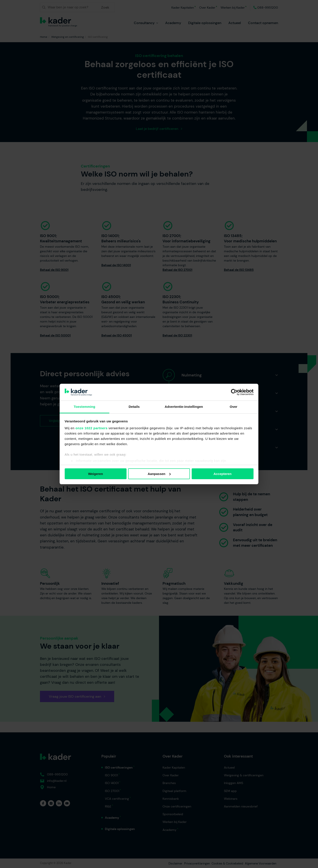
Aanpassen (159, 474)
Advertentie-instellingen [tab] (184, 407)
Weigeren (96, 474)
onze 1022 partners (92, 428)
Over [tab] (234, 407)
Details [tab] (134, 407)
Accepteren (223, 474)
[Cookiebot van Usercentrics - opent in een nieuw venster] (234, 392)
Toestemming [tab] (85, 407)
